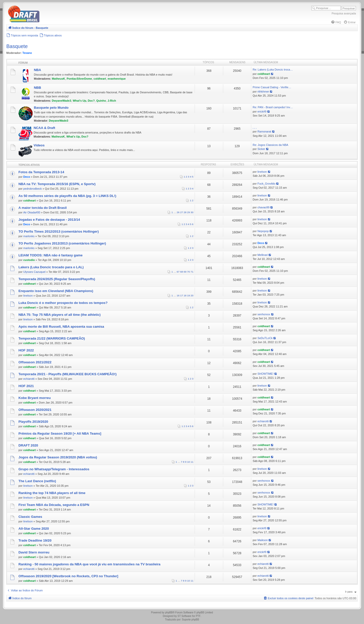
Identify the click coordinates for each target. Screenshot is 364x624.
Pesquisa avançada (344, 13)
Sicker (261, 149)
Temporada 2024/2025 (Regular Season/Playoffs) (57, 279)
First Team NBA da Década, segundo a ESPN (54, 505)
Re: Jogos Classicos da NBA (270, 145)
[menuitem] (336, 22)
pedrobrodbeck (32, 189)
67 (178, 272)
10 (188, 462)
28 (185, 212)
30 (192, 212)
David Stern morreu (34, 552)
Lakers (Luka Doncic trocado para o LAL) (51, 267)
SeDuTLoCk (265, 338)
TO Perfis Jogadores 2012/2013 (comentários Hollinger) (62, 243)
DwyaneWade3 (62, 101)
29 (188, 212)
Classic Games (30, 517)
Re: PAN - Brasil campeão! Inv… (273, 107)
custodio (29, 260)
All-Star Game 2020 (34, 529)
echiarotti (29, 379)
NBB (38, 88)
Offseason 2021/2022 (35, 362)
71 (192, 272)
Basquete (17, 46)
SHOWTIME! (265, 374)
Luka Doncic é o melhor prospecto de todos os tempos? (63, 303)
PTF (198, 616)
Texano (27, 53)
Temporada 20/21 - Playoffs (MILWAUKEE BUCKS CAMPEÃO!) (67, 374)
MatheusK (59, 79)
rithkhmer (263, 92)
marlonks (29, 236)
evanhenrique (117, 79)
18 (185, 295)
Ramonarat (264, 131)
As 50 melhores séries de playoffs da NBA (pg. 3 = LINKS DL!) (67, 196)
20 (192, 295)
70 (188, 272)
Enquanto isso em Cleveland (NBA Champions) (56, 291)
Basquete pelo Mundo (51, 108)
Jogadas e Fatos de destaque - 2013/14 (49, 220)
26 (178, 212)
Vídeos (39, 145)
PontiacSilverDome (79, 79)
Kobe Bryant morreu (35, 398)
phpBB (169, 612)
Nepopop (263, 231)
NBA (38, 70)
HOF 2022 (26, 350)
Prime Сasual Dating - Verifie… (272, 87)
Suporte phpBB (191, 620)
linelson (262, 172)
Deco (27, 177)
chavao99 (263, 207)
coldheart (100, 79)
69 (185, 272)
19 (188, 295)
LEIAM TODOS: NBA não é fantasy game (51, 255)
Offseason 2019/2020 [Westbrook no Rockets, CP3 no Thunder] (68, 576)
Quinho (101, 101)
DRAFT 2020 (28, 445)
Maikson (263, 540)
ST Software (184, 616)
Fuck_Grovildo (266, 184)
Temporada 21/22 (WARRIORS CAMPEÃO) (52, 338)
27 (182, 212)
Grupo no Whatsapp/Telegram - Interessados (54, 469)
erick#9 (262, 112)
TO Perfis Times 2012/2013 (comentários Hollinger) (59, 231)
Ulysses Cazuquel (34, 272)
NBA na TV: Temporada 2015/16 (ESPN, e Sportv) (57, 184)
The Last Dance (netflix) (37, 481)
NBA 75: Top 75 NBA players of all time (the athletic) (60, 315)
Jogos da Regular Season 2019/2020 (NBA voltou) (58, 457)
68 (182, 272)
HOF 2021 (26, 386)
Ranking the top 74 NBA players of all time (52, 493)
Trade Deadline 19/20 (35, 540)
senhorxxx (264, 314)
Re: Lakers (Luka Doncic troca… (273, 70)
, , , (254, 127)
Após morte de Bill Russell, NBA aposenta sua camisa (61, 327)
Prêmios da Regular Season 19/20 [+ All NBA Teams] (60, 433)
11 (192, 462)
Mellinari (263, 255)
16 (178, 295)
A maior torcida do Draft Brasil (43, 208)
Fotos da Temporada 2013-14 (41, 172)
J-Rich (112, 101)
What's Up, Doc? (84, 101)
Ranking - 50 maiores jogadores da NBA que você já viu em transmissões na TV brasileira (89, 564)
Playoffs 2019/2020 (33, 422)
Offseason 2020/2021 (35, 410)
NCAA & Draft (44, 128)
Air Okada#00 (32, 212)
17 (182, 295)
